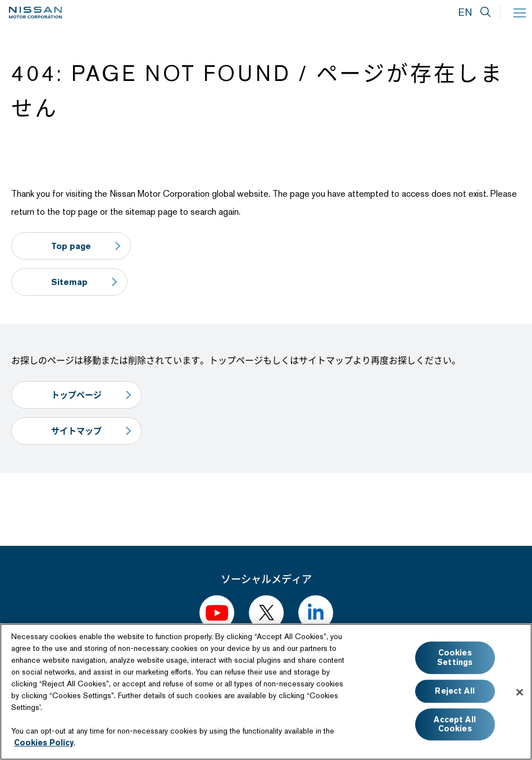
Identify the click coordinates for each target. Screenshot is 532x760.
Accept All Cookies (454, 724)
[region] (266, 692)
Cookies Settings (455, 657)
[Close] (520, 692)
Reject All (454, 691)
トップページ (76, 395)
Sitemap (69, 282)
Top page (71, 246)
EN (465, 12)
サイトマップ (76, 431)
